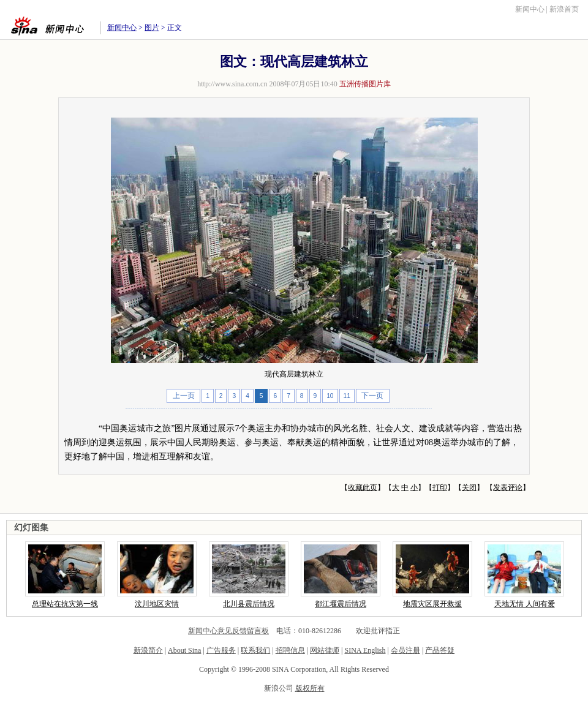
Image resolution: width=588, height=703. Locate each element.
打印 (440, 487)
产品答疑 (440, 650)
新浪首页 (564, 9)
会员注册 (405, 650)
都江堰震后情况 (341, 604)
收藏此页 (363, 487)
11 (347, 396)
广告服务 (221, 650)
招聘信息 (290, 650)
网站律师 (325, 650)
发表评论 (508, 487)
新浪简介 (148, 650)
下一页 (372, 396)
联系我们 (255, 650)
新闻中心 (530, 9)
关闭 (469, 487)
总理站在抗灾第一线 (65, 604)
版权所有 (310, 688)
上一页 (184, 396)
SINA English (365, 650)
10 (330, 396)
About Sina (184, 650)
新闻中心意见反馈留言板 (228, 631)
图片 (152, 28)
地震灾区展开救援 (432, 604)
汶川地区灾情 (157, 604)
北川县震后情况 (249, 604)
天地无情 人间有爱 (525, 604)
